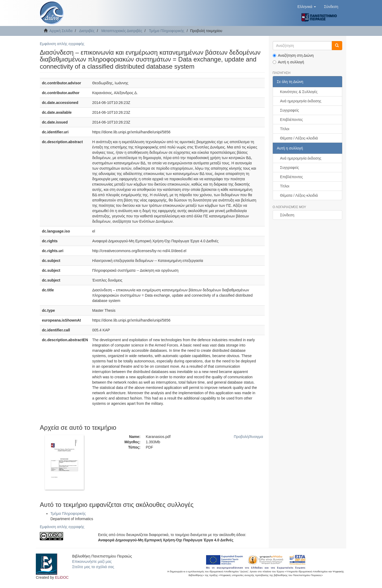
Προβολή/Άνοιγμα (248, 437)
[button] (307, 7)
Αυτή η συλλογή (288, 62)
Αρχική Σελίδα (61, 31)
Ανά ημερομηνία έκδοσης (301, 101)
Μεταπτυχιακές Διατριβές (122, 31)
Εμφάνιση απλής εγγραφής (62, 44)
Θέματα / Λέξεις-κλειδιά (299, 138)
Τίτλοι (285, 129)
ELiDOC (62, 577)
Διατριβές (87, 31)
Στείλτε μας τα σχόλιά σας (93, 567)
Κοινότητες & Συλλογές (299, 92)
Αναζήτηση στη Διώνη (293, 55)
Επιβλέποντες (292, 120)
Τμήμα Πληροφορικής (167, 31)
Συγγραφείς (290, 110)
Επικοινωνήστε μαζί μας (92, 561)
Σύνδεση (287, 215)
